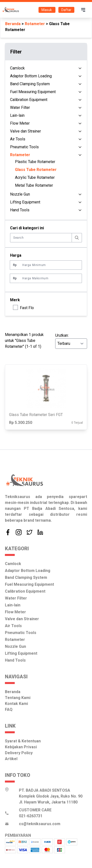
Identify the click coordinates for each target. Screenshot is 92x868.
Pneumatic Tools (24, 147)
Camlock (17, 68)
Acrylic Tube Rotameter (35, 177)
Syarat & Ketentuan (23, 741)
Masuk (47, 10)
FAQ (9, 709)
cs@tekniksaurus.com (40, 824)
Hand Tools (20, 210)
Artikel (11, 759)
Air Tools (18, 139)
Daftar (66, 10)
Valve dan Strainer (26, 131)
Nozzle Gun (20, 194)
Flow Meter (20, 123)
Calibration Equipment (29, 100)
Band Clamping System (30, 84)
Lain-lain (17, 115)
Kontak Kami (16, 704)
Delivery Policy (19, 753)
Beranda (13, 24)
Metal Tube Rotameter (34, 185)
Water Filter (20, 108)
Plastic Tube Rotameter (35, 162)
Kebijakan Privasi (21, 747)
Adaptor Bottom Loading (31, 76)
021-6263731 (31, 816)
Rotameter (35, 24)
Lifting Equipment (25, 202)
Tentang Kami (18, 698)
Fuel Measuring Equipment (33, 92)
